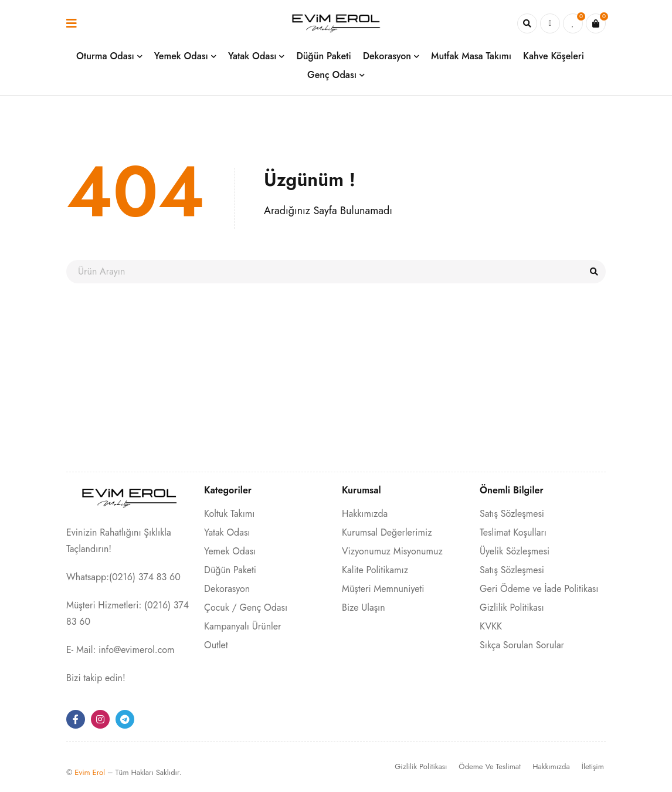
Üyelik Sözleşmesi (515, 551)
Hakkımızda (365, 514)
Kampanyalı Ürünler (242, 626)
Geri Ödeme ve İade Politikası (539, 589)
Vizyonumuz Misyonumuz (392, 551)
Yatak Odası (227, 532)
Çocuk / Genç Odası (246, 607)
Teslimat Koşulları (513, 532)
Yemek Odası (230, 551)
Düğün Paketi (230, 570)
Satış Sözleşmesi (512, 514)
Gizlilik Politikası (512, 607)
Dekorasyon (227, 589)
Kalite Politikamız (375, 570)
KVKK (491, 626)
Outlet (216, 645)
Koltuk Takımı (229, 514)
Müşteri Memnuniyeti (383, 589)
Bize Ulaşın (364, 607)
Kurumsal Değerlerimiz (387, 532)
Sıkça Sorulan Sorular (522, 645)
